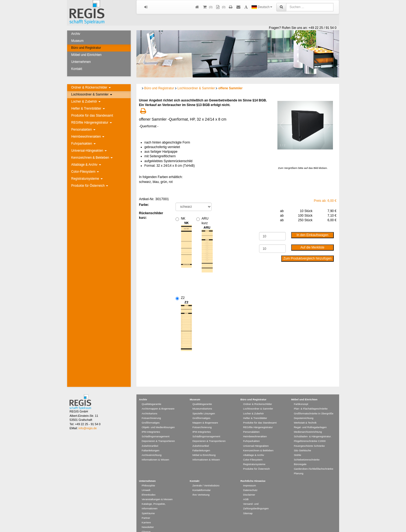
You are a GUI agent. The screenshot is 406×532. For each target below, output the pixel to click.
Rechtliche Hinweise (253, 473)
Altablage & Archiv (86, 165)
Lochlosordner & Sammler (92, 94)
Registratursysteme (87, 179)
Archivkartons (150, 406)
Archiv (76, 34)
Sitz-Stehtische (302, 443)
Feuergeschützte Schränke (309, 438)
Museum (77, 41)
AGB (246, 491)
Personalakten (83, 129)
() (207, 7)
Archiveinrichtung (152, 447)
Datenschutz (250, 482)
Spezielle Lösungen (204, 406)
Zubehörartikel (150, 438)
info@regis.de (87, 420)
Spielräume (148, 505)
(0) (220, 7)
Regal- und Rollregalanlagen (310, 419)
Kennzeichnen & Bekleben (92, 158)
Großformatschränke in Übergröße (314, 406)
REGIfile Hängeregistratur (92, 122)
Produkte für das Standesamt (92, 115)
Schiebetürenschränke (307, 452)
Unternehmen (81, 62)
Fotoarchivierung (151, 410)
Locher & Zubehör (86, 101)
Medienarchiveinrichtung (308, 424)
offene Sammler (230, 88)
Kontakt (77, 69)
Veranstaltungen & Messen (157, 491)
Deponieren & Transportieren (158, 433)
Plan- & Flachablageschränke (311, 401)
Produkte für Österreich (90, 186)
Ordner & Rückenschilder (91, 87)
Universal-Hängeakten (89, 151)
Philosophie (149, 478)
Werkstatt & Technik (305, 415)
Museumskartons (202, 401)
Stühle (297, 447)
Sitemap (248, 505)
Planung (299, 465)
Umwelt (146, 482)
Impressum (250, 478)
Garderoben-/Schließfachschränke (314, 461)
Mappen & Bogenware (205, 415)
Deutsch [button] (262, 7)
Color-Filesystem (85, 172)
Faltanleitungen (151, 443)
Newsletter (148, 519)
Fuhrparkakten (83, 144)
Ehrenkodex (149, 487)
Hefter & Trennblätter (88, 108)
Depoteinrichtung (304, 410)
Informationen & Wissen (156, 452)
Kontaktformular (202, 482)
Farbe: (144, 205)
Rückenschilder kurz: (151, 215)
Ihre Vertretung (201, 487)
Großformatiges (151, 415)
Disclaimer (249, 487)
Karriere (146, 515)
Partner (146, 510)
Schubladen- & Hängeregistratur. (313, 429)
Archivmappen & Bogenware (158, 401)
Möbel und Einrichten (86, 55)
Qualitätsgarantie (152, 396)
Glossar (146, 524)
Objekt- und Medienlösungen (158, 419)
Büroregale (300, 456)
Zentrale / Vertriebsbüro (206, 478)
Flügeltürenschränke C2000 (310, 433)
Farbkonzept (301, 396)
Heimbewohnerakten (88, 137)
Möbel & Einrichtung (204, 447)
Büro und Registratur (86, 48)
